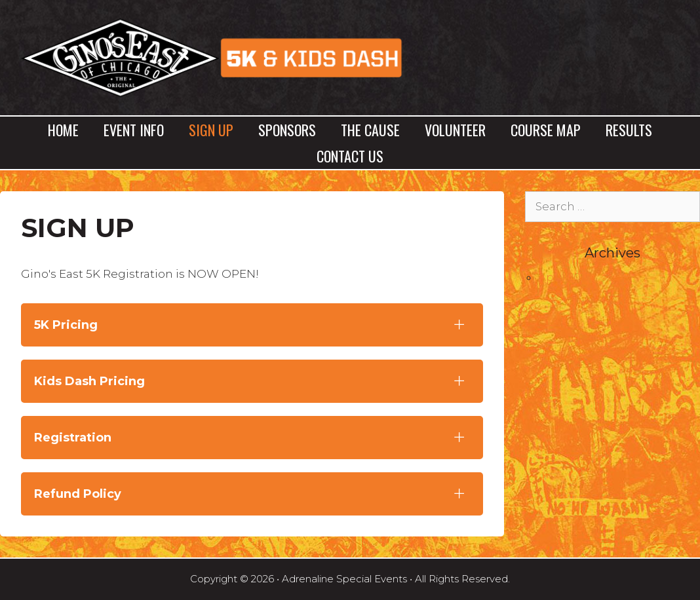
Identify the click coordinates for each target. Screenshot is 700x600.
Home (63, 130)
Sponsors (287, 130)
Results (629, 130)
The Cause (370, 130)
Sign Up (211, 130)
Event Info (134, 130)
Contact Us (350, 156)
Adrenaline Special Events (344, 579)
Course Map (546, 130)
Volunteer (455, 130)
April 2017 (564, 277)
